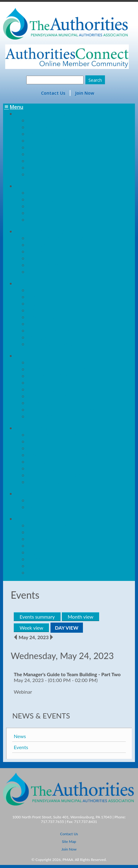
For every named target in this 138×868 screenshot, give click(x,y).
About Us (26, 519)
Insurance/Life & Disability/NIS (63, 141)
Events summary (37, 617)
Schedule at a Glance (52, 435)
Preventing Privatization (57, 199)
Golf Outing (42, 468)
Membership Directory (54, 376)
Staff (33, 532)
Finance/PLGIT (44, 127)
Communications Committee (61, 410)
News (34, 500)
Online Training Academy (57, 252)
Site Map (69, 841)
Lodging (37, 462)
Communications (35, 356)
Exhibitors (39, 442)
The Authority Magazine (57, 362)
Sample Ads (41, 416)
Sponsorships (43, 448)
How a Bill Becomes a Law (57, 331)
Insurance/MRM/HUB (52, 147)
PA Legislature (45, 337)
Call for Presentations (54, 272)
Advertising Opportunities (59, 455)
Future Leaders (46, 265)
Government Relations (42, 283)
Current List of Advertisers (60, 396)
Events (36, 507)
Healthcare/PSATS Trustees (61, 134)
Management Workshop (56, 245)
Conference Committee (56, 482)
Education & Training (40, 231)
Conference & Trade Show (47, 428)
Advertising (41, 389)
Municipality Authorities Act (61, 324)
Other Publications (50, 403)
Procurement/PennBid (54, 161)
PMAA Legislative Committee (62, 344)
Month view (80, 617)
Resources (28, 186)
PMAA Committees (50, 559)
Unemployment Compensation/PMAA (72, 168)
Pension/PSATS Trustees (57, 154)
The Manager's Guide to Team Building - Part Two (67, 674)
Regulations (42, 304)
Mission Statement (50, 525)
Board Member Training (56, 238)
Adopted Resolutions (53, 310)
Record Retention (49, 213)
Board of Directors (50, 546)
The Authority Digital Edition (62, 369)
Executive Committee (53, 539)
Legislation (41, 297)
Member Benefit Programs (47, 114)
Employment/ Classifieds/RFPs (63, 193)
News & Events (33, 494)
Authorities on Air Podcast (59, 220)
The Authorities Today (55, 383)
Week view (31, 628)
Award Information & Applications (68, 475)
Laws (33, 290)
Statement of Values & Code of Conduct (75, 573)
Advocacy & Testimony (55, 317)
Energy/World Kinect (52, 120)
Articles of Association (54, 566)
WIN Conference (47, 258)
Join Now (85, 93)
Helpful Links (43, 206)
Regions (37, 552)
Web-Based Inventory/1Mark (62, 174)
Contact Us (53, 93)
